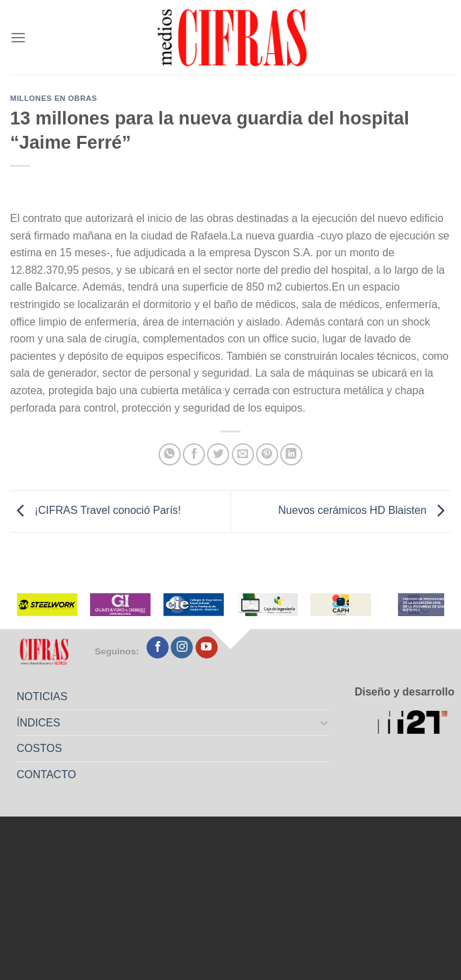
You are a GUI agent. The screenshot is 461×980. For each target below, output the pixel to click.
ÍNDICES (39, 723)
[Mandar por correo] (243, 454)
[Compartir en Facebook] (194, 454)
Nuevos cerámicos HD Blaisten (365, 511)
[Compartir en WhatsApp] (170, 454)
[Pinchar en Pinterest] (267, 454)
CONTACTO (46, 775)
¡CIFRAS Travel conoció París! (95, 511)
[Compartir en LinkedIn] (291, 454)
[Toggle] (324, 722)
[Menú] (18, 37)
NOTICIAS (42, 696)
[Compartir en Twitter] (218, 454)
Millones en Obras (53, 98)
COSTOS (39, 748)
